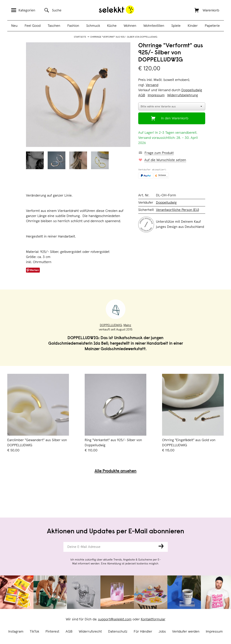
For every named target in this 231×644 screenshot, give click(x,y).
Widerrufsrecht (90, 632)
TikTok (34, 632)
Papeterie (212, 26)
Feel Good (33, 26)
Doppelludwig (192, 90)
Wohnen (130, 26)
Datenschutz (118, 632)
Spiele (176, 26)
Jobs (162, 632)
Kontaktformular (153, 619)
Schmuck (93, 26)
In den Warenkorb (175, 118)
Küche (112, 26)
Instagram (16, 632)
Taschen (54, 26)
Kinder (193, 26)
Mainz (127, 325)
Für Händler (143, 632)
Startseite (80, 37)
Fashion (73, 26)
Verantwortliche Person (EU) (177, 210)
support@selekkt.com (115, 619)
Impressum (214, 632)
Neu (14, 26)
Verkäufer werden (186, 632)
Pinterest (52, 632)
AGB (69, 632)
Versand (152, 85)
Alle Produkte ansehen (115, 471)
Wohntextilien (154, 26)
